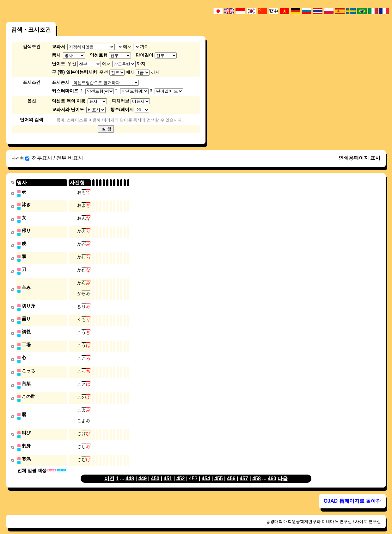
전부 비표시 (70, 158)
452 (181, 472)
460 (272, 472)
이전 (109, 472)
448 (130, 472)
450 (155, 472)
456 (231, 472)
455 (219, 472)
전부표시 (42, 158)
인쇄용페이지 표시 (359, 158)
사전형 (21, 158)
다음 (283, 472)
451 (168, 472)
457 (244, 472)
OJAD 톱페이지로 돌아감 (352, 494)
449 (142, 472)
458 (257, 472)
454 (206, 472)
